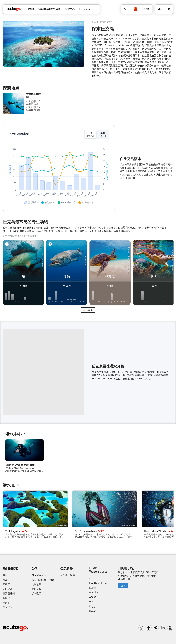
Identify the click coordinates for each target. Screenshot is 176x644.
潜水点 (11, 485)
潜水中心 (16, 434)
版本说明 (36, 593)
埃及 (5, 580)
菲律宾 (6, 598)
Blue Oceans (39, 575)
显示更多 (88, 310)
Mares (93, 588)
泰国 (5, 575)
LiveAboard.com (98, 583)
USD (147, 9)
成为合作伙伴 (68, 575)
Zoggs (93, 606)
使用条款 (36, 589)
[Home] (14, 9)
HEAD (92, 611)
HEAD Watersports (98, 570)
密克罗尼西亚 (106, 22)
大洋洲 (95, 22)
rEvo (92, 601)
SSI (91, 578)
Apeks (93, 597)
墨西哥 (6, 603)
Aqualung (95, 592)
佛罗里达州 (9, 593)
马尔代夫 (8, 607)
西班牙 (6, 584)
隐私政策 (36, 584)
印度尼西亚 (9, 589)
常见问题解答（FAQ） (44, 580)
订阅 (123, 586)
